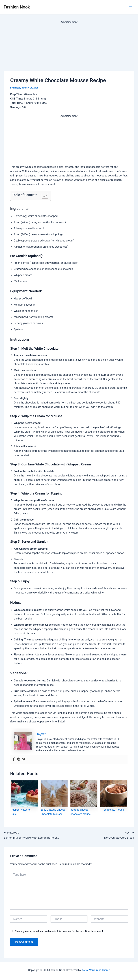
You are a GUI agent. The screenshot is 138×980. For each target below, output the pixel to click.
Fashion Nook (17, 7)
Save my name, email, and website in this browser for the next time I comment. (59, 932)
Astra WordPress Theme (96, 970)
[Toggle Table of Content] (43, 196)
